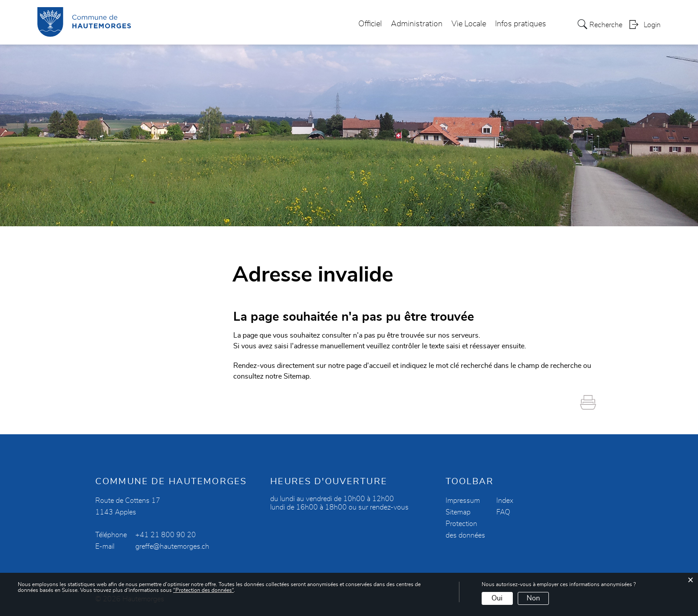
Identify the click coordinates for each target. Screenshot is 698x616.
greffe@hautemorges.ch (172, 547)
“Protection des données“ (203, 590)
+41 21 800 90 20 (166, 535)
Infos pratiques (521, 24)
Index (505, 501)
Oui (497, 598)
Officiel (370, 24)
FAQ (503, 512)
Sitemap (458, 512)
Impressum (463, 501)
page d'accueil (369, 366)
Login (652, 25)
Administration (417, 24)
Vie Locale (469, 24)
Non (533, 598)
